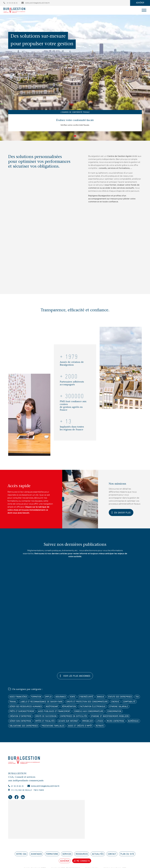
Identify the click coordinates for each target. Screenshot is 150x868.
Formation (38, 698)
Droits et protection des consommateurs (32, 708)
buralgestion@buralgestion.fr (36, 3)
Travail (51, 703)
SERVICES (67, 862)
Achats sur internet (46, 728)
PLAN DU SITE (127, 862)
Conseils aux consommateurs (64, 718)
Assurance (64, 698)
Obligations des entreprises (25, 733)
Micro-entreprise (97, 728)
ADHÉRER (140, 3)
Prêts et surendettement (98, 713)
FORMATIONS (52, 862)
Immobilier (67, 728)
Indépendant (132, 708)
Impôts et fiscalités (20, 728)
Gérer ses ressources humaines (104, 708)
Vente (76, 698)
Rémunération (17, 713)
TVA (41, 703)
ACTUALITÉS (98, 862)
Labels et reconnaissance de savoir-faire (82, 703)
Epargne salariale (70, 713)
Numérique (115, 728)
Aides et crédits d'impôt (86, 733)
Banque (106, 698)
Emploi (51, 698)
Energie (62, 708)
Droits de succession (21, 723)
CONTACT (112, 862)
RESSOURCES (82, 862)
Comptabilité (76, 708)
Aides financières (19, 698)
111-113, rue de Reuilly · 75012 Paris (29, 798)
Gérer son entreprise (126, 723)
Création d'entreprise (114, 718)
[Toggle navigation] (144, 10)
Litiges (80, 728)
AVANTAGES (36, 862)
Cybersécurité (91, 698)
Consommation (91, 718)
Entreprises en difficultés (51, 723)
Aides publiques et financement (27, 718)
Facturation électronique (42, 713)
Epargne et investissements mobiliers (90, 723)
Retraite (107, 733)
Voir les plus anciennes (76, 677)
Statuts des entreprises (23, 703)
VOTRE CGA (21, 862)
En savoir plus (123, 513)
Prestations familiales (56, 733)
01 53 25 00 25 (10, 3)
